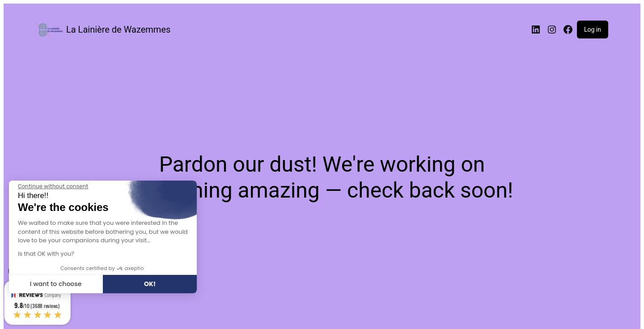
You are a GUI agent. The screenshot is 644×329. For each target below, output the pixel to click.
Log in (593, 30)
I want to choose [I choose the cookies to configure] (56, 284)
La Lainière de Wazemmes (118, 30)
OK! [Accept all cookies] (150, 284)
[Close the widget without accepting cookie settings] (53, 186)
